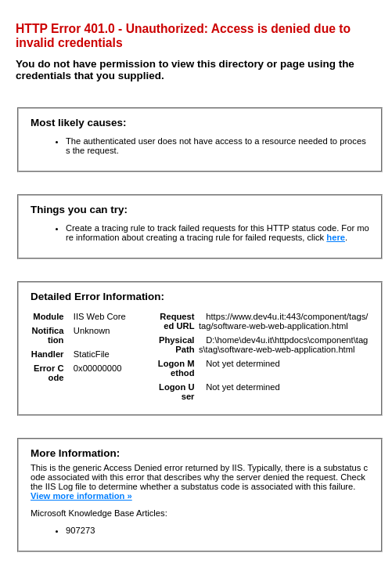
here (336, 237)
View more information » (81, 496)
